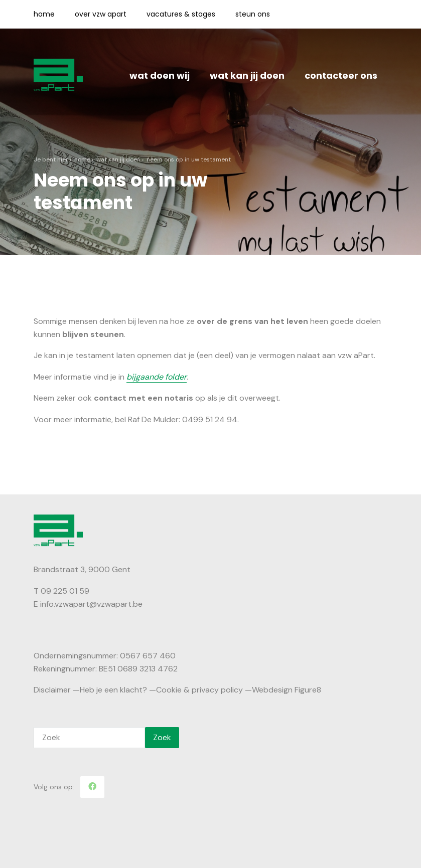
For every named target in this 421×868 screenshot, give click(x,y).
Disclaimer (52, 690)
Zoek (162, 737)
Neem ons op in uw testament (189, 159)
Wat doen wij (160, 75)
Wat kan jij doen (247, 75)
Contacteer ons (341, 75)
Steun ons (253, 14)
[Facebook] (92, 787)
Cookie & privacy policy (199, 690)
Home (44, 14)
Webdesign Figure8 (287, 690)
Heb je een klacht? (113, 690)
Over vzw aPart (101, 14)
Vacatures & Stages (181, 14)
